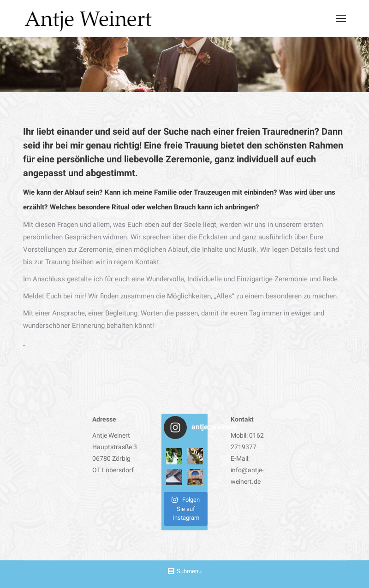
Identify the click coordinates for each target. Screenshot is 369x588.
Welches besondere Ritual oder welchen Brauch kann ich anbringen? (154, 207)
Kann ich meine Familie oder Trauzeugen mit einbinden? (191, 192)
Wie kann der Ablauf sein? (63, 192)
